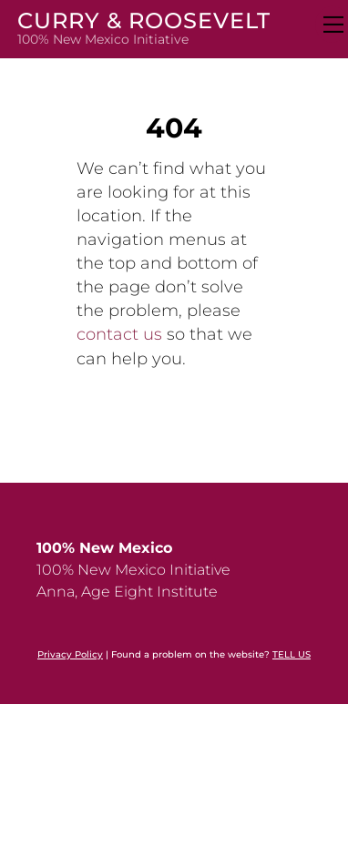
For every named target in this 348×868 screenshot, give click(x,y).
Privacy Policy (70, 654)
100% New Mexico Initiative (133, 570)
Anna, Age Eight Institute (127, 592)
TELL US (292, 654)
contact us (119, 334)
